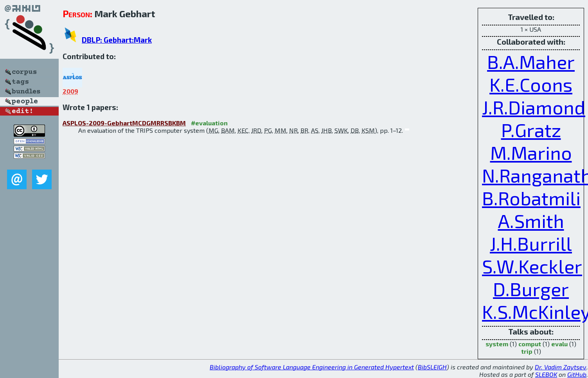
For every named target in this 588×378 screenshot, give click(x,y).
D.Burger (531, 289)
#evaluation (209, 123)
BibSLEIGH (432, 367)
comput (530, 344)
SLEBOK (546, 374)
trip (527, 351)
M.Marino (531, 152)
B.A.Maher (531, 61)
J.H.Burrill (531, 243)
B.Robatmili (531, 198)
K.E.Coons (531, 84)
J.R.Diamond (534, 107)
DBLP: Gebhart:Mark (117, 40)
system (497, 344)
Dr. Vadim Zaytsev (561, 367)
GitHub (577, 374)
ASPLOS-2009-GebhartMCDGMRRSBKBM (124, 123)
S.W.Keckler (532, 266)
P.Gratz (531, 130)
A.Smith (531, 221)
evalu (559, 344)
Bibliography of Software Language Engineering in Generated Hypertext (312, 367)
